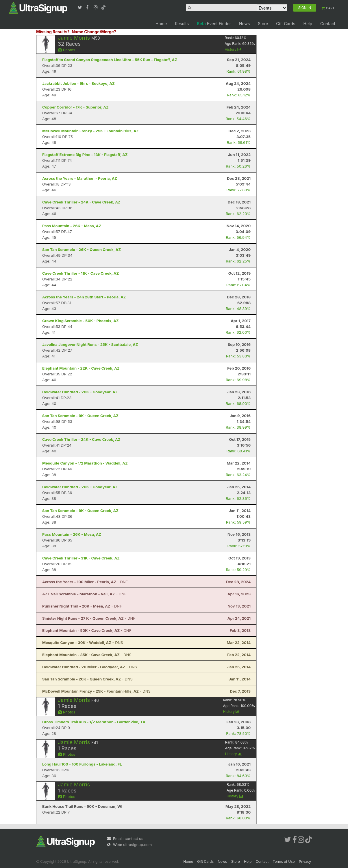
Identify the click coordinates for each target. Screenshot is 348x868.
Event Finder (214, 24)
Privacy (305, 861)
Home (161, 24)
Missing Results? (53, 32)
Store (263, 24)
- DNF (85, 582)
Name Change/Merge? (94, 32)
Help (308, 24)
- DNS (83, 643)
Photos (66, 50)
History (233, 49)
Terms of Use (284, 861)
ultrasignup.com (137, 845)
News (244, 24)
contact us (134, 838)
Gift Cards (286, 24)
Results (182, 24)
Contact (328, 24)
